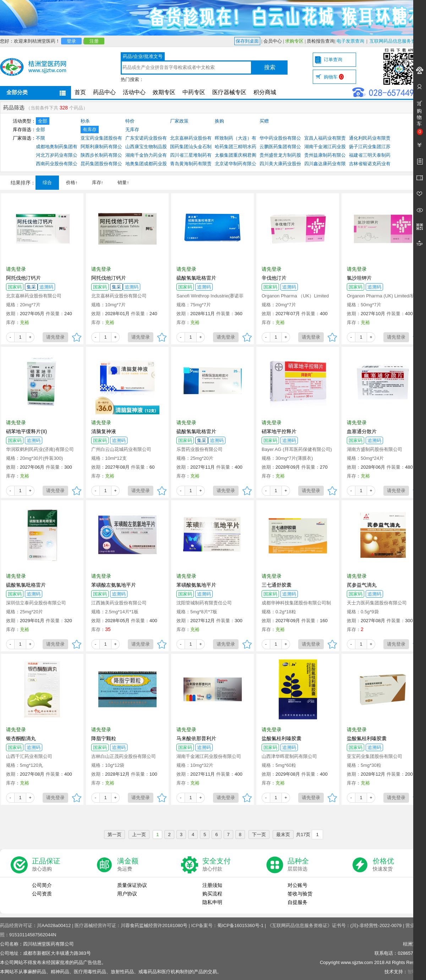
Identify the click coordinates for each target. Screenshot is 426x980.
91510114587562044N (33, 935)
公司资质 (42, 894)
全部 (43, 121)
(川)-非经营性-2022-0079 (376, 925)
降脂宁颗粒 (104, 738)
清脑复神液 (104, 431)
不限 (40, 138)
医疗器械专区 (229, 92)
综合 (47, 182)
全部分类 (17, 92)
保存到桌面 (247, 41)
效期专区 (164, 92)
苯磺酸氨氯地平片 (196, 585)
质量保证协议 (132, 885)
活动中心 (134, 92)
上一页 (139, 834)
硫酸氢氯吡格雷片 (196, 278)
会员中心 (273, 41)
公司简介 (42, 885)
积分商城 (265, 92)
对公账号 (297, 885)
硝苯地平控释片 (279, 431)
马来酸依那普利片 (196, 738)
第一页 (114, 834)
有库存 (90, 130)
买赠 (264, 121)
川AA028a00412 (54, 925)
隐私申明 (212, 902)
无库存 (132, 130)
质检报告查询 (321, 41)
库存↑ (98, 182)
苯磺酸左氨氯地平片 (114, 585)
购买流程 (212, 894)
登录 (71, 41)
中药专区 (194, 92)
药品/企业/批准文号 (143, 56)
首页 (80, 92)
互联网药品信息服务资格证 (397, 41)
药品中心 (104, 92)
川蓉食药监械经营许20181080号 (154, 925)
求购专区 (294, 41)
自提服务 (297, 902)
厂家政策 (179, 121)
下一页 (259, 834)
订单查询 (333, 60)
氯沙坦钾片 (359, 278)
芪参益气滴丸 (362, 585)
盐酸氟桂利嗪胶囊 (282, 738)
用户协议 (127, 894)
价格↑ (72, 182)
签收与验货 (300, 894)
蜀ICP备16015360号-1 (240, 925)
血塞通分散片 (362, 431)
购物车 (334, 77)
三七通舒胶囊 (277, 585)
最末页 (283, 834)
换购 (219, 121)
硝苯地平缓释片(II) (26, 431)
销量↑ (123, 182)
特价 (130, 121)
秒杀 (85, 121)
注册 (94, 41)
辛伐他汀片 (274, 278)
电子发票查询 (350, 41)
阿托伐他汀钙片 (23, 278)
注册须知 (212, 885)
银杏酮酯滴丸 (21, 738)
